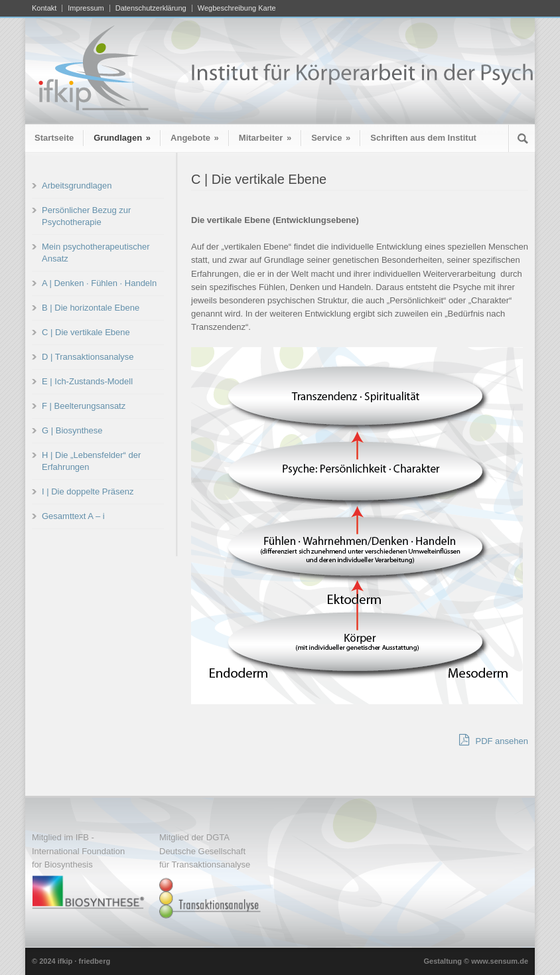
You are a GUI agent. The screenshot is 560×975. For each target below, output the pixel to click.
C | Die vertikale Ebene (86, 332)
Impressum (86, 8)
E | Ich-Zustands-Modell (87, 381)
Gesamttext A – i (73, 516)
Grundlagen (122, 138)
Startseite (54, 138)
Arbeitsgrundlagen (77, 186)
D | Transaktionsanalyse (88, 357)
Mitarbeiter (265, 138)
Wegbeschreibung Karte (237, 8)
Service (331, 138)
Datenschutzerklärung (151, 8)
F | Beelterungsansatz (84, 406)
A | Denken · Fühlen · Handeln (99, 283)
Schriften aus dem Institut (423, 138)
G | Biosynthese (72, 430)
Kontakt (44, 8)
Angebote (195, 138)
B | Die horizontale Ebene (91, 308)
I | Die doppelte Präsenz (88, 491)
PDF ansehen (494, 740)
